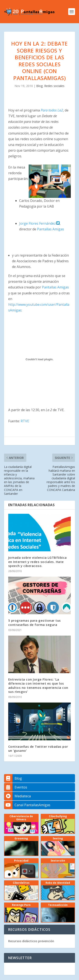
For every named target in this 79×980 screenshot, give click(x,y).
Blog (39, 86)
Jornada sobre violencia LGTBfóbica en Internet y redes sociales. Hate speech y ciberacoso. (37, 561)
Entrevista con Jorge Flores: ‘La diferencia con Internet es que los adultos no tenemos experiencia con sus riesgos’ (38, 685)
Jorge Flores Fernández (39, 223)
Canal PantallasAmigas (27, 805)
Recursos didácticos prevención (31, 941)
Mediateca (17, 796)
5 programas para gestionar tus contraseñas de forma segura (35, 622)
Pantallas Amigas (51, 229)
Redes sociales (54, 86)
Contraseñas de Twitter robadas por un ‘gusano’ (38, 748)
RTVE (25, 421)
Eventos (16, 787)
